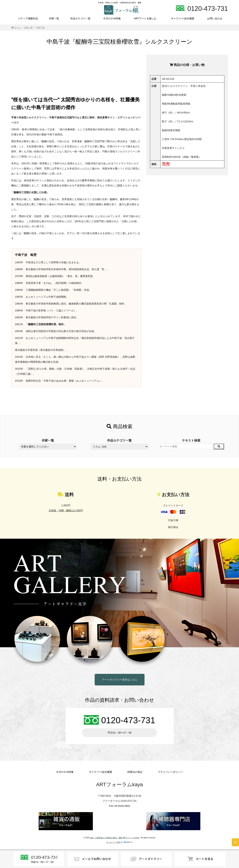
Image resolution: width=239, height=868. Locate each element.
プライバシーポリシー (170, 772)
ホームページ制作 (113, 842)
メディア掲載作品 (28, 18)
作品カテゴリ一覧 (80, 18)
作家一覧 (54, 18)
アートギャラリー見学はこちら (120, 680)
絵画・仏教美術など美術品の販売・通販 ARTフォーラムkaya (115, 838)
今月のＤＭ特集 (112, 18)
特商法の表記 (135, 772)
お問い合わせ (215, 18)
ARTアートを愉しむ (145, 18)
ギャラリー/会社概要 (183, 18)
